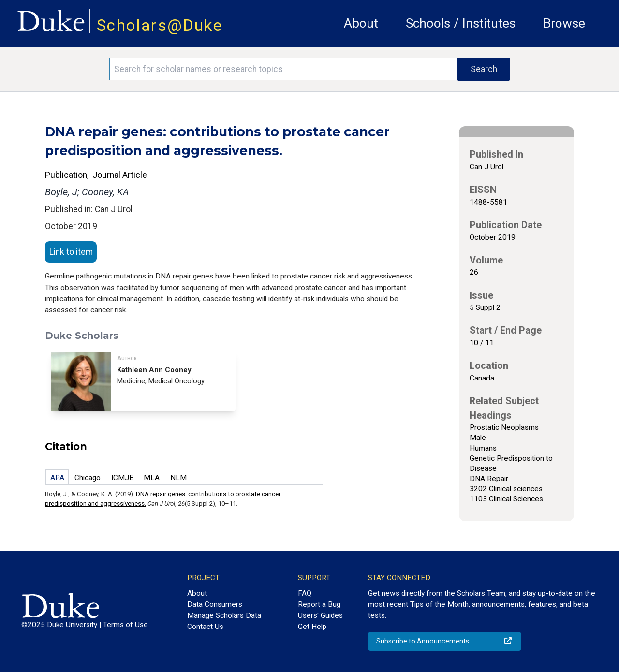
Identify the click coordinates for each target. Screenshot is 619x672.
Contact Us (205, 627)
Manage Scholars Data (224, 615)
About (361, 23)
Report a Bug (319, 604)
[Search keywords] (283, 69)
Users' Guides (320, 615)
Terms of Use (125, 625)
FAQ (305, 593)
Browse (564, 23)
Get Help (312, 627)
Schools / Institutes (461, 23)
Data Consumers (215, 604)
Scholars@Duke (160, 25)
